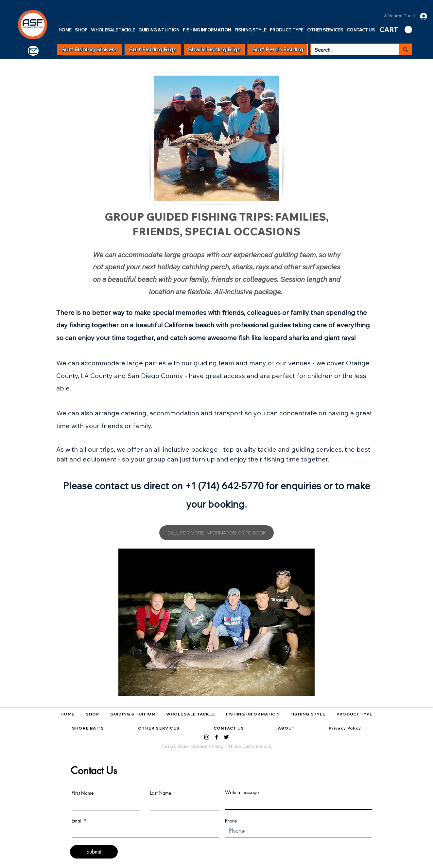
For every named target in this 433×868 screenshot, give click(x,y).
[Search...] (350, 50)
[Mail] (33, 51)
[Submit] (94, 852)
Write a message (242, 792)
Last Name (161, 793)
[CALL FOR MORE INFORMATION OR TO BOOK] (217, 533)
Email (77, 821)
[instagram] (207, 737)
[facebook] (217, 737)
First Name (83, 793)
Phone (231, 821)
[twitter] (226, 737)
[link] (396, 30)
